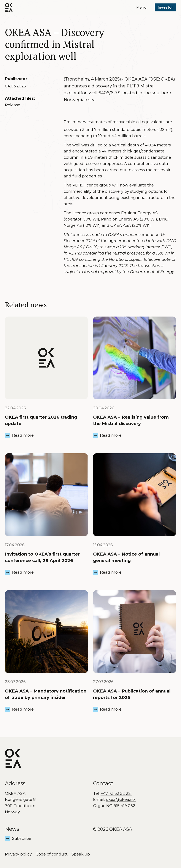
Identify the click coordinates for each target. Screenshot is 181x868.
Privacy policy (18, 854)
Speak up (81, 854)
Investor (165, 7)
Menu (141, 7)
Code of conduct (52, 854)
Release (13, 105)
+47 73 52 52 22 (116, 793)
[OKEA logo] (9, 8)
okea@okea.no (121, 800)
